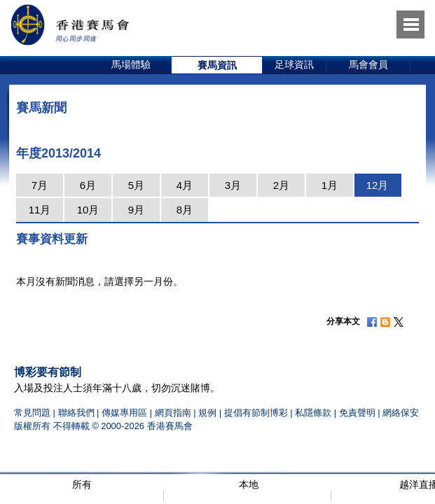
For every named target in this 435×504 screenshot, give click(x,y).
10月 (88, 210)
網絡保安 (401, 413)
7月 (40, 185)
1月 (330, 185)
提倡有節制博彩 (256, 413)
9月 (136, 210)
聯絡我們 (76, 413)
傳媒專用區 (124, 413)
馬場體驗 (131, 64)
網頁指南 (173, 413)
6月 (88, 185)
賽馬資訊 (217, 65)
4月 (185, 185)
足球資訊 (294, 64)
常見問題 (32, 413)
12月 (378, 185)
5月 (136, 185)
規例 (209, 413)
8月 (185, 210)
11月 (40, 210)
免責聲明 (357, 413)
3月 (233, 185)
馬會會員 (368, 64)
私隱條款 (313, 413)
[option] (131, 65)
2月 (281, 185)
